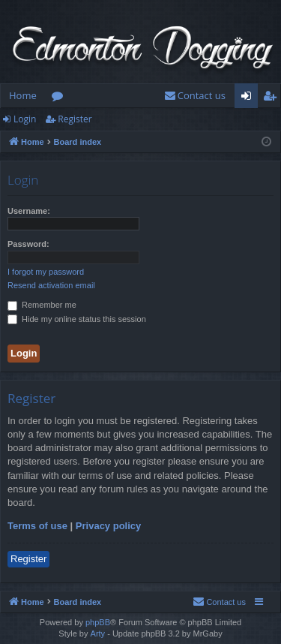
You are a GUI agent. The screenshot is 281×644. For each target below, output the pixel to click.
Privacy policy (108, 526)
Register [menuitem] (273, 98)
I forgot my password (46, 272)
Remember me (42, 305)
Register (75, 119)
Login (25, 119)
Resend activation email (51, 285)
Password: (28, 244)
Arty (98, 633)
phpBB (98, 622)
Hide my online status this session (77, 319)
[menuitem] (195, 96)
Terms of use (37, 526)
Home (23, 95)
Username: (29, 211)
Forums (60, 98)
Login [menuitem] (249, 98)
